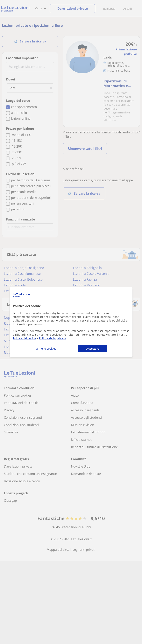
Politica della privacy (52, 338)
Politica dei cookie (24, 338)
